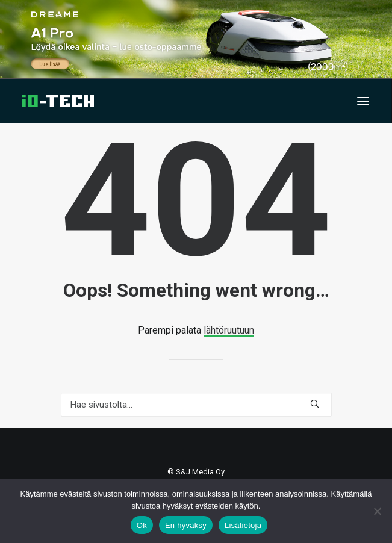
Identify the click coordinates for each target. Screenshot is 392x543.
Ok (142, 525)
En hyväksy (186, 525)
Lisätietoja (243, 525)
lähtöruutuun (229, 330)
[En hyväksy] (377, 511)
